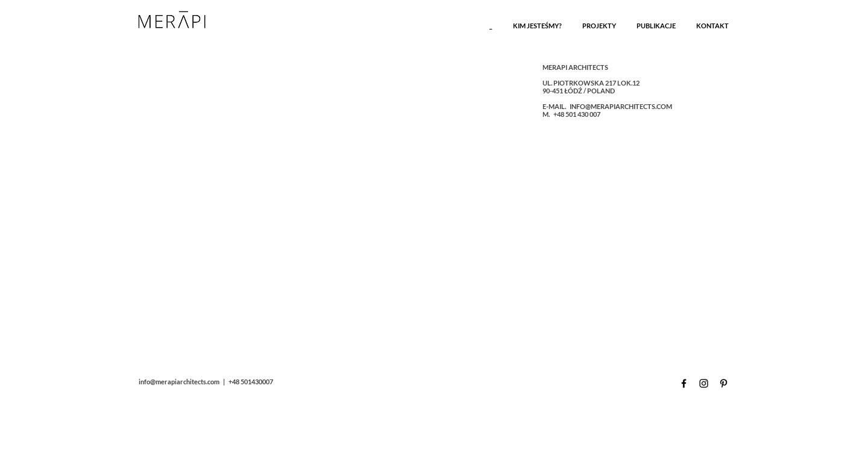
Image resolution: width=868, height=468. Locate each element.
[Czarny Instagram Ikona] (704, 383)
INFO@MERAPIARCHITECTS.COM (621, 106)
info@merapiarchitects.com (179, 382)
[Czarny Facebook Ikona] (684, 383)
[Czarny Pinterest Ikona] (724, 383)
